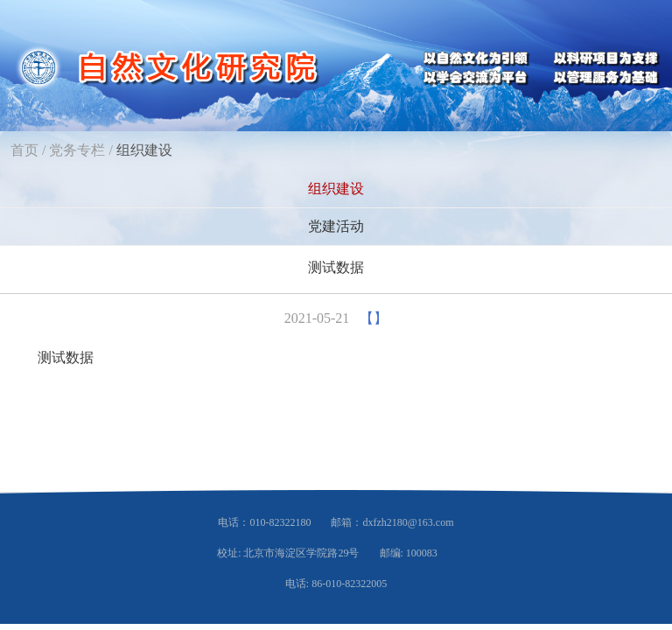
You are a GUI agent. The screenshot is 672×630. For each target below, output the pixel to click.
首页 (24, 150)
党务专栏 (77, 150)
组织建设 (144, 150)
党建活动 (336, 226)
